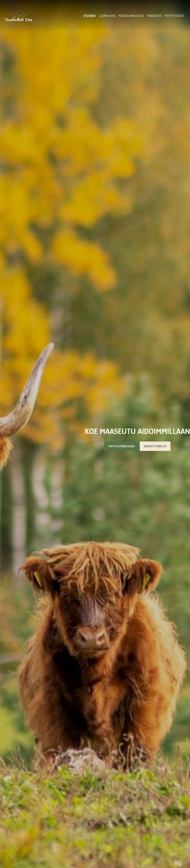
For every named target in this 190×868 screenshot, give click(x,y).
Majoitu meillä (155, 446)
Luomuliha (107, 16)
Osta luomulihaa (122, 446)
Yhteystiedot (174, 16)
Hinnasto (154, 16)
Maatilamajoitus (131, 16)
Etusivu (90, 16)
